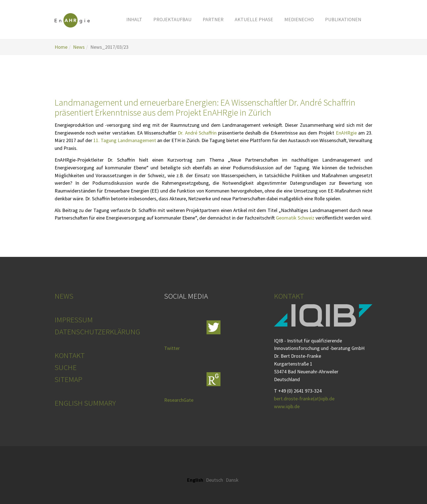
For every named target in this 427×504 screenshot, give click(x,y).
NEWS (64, 296)
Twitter (172, 348)
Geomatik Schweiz (295, 218)
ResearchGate (179, 400)
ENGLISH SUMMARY (85, 403)
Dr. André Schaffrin (197, 133)
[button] (134, 20)
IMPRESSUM (74, 320)
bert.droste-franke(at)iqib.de (304, 399)
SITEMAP (68, 379)
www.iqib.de (287, 406)
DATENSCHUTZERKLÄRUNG (97, 332)
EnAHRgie (346, 133)
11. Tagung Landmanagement (125, 140)
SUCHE (66, 367)
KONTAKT (70, 355)
